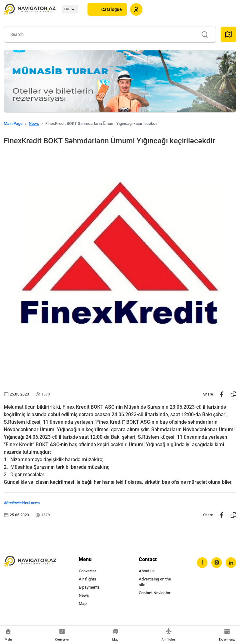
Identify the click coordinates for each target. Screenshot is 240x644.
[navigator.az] (30, 561)
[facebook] (202, 563)
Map (83, 603)
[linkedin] (231, 563)
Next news (31, 503)
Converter (87, 571)
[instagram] (217, 563)
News (34, 123)
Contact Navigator (155, 593)
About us (147, 571)
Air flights (87, 579)
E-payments (89, 587)
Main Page (13, 123)
